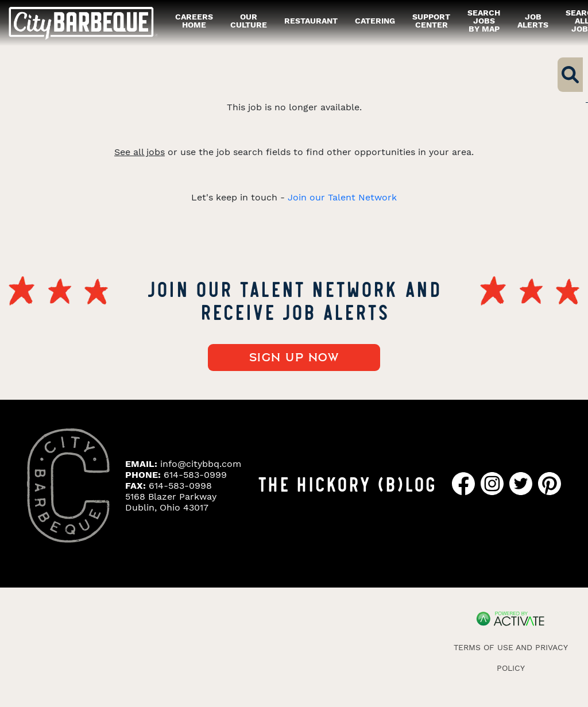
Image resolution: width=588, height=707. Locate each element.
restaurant (311, 21)
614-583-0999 (195, 475)
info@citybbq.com (201, 464)
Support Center (431, 21)
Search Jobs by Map (484, 21)
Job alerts (533, 21)
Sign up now (294, 358)
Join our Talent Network (342, 197)
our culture (249, 21)
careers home (194, 21)
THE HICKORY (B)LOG (347, 483)
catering (375, 21)
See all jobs (140, 152)
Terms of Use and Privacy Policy (511, 658)
